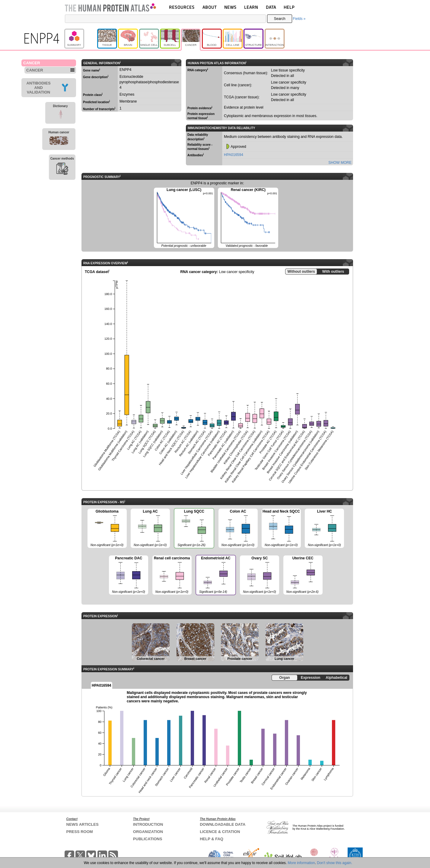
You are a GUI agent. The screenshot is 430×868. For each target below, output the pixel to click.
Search (280, 19)
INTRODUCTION (148, 824)
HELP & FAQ (212, 839)
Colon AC (238, 529)
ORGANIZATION (148, 832)
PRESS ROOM (80, 832)
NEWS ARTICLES (83, 824)
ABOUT (210, 7)
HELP (289, 7)
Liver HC (324, 529)
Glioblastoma (107, 529)
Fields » (299, 19)
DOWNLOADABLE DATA (223, 824)
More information (301, 863)
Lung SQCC (194, 529)
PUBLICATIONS (148, 839)
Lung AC (150, 529)
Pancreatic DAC (129, 575)
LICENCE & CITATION (220, 832)
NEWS (230, 7)
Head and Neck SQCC (281, 529)
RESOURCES (182, 7)
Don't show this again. (334, 863)
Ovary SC (260, 575)
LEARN (251, 7)
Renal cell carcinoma (172, 575)
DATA (271, 7)
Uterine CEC (303, 575)
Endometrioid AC (215, 576)
